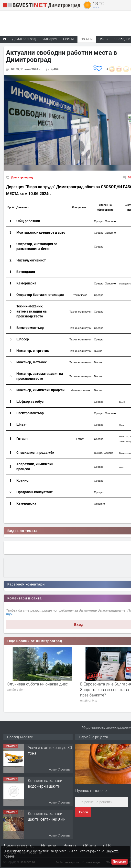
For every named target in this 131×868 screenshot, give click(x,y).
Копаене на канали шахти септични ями (47, 816)
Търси (83, 812)
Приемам (120, 862)
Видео (70, 846)
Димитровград (22, 177)
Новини (87, 39)
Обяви (89, 846)
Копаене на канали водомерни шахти (45, 783)
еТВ (107, 846)
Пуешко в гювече (91, 790)
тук (9, 614)
